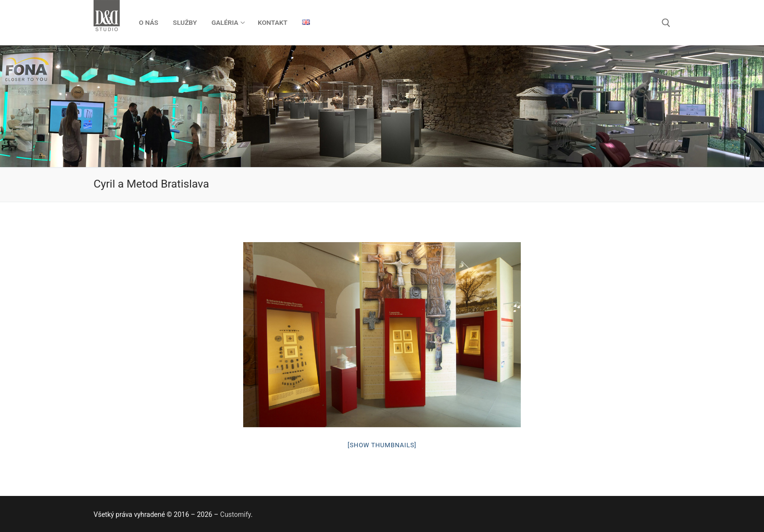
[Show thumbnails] (382, 445)
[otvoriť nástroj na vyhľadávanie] (666, 23)
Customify (236, 514)
